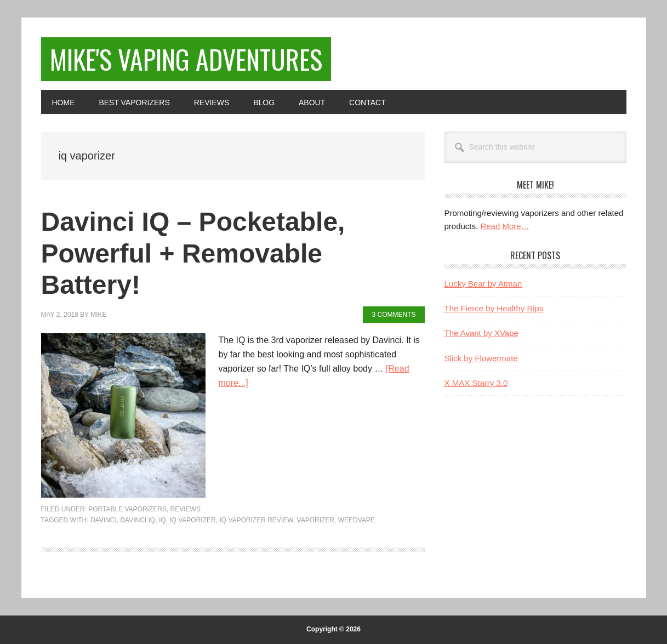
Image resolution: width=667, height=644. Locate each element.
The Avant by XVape (481, 333)
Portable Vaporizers (127, 509)
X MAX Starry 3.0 (476, 383)
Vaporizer (316, 520)
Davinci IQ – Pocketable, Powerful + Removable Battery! (193, 253)
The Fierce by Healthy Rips (494, 308)
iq (163, 520)
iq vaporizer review (256, 520)
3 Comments (394, 315)
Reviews (186, 509)
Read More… (504, 226)
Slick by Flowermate (481, 358)
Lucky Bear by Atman (483, 284)
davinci (104, 520)
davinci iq (138, 520)
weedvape (357, 520)
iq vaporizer (192, 520)
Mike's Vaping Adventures (186, 59)
